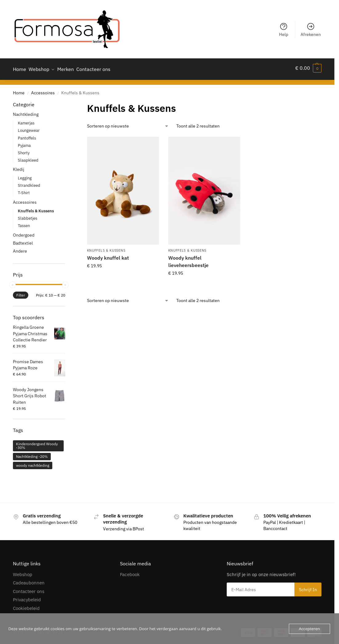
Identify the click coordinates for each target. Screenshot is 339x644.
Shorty (24, 150)
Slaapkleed (28, 157)
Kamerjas (26, 121)
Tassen (24, 223)
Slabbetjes (28, 216)
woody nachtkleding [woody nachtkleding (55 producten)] (33, 463)
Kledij (19, 167)
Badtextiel (23, 240)
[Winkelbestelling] (128, 123)
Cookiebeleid (26, 605)
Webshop (23, 572)
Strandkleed (29, 183)
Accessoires (43, 90)
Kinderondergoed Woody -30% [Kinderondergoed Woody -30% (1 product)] (37, 443)
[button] (308, 68)
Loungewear (29, 128)
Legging (25, 176)
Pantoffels (27, 135)
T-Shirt (24, 190)
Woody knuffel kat (108, 255)
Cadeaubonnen (29, 580)
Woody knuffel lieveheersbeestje (188, 259)
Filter (21, 293)
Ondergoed (24, 232)
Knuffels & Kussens (106, 248)
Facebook (130, 572)
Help (284, 30)
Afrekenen (311, 30)
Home (19, 90)
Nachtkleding (26, 112)
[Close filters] (67, 102)
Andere (20, 248)
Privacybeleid (27, 597)
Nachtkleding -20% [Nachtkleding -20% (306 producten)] (32, 454)
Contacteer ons (29, 589)
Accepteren (309, 629)
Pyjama (24, 143)
